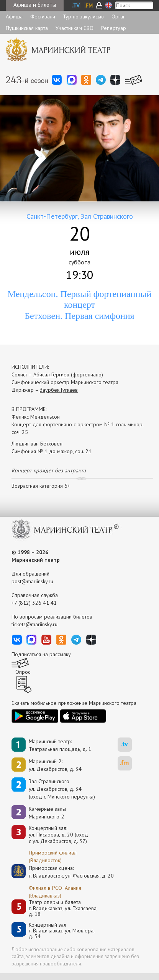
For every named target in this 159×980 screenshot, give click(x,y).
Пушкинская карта (27, 28)
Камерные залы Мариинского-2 (47, 813)
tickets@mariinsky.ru (34, 624)
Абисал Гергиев (51, 375)
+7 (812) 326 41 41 (34, 603)
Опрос (23, 672)
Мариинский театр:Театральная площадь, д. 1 (60, 745)
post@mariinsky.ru (32, 581)
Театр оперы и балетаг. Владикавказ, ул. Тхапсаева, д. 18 (63, 908)
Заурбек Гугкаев (59, 390)
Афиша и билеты (35, 5)
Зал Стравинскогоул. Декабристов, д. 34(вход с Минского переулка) (62, 789)
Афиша (14, 16)
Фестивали (43, 16)
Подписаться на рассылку (41, 654)
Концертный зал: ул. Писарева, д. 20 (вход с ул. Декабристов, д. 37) (58, 835)
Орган (119, 16)
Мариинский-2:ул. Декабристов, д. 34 (55, 765)
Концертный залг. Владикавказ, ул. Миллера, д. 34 (62, 931)
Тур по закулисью (83, 16)
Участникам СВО (75, 28)
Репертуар (114, 28)
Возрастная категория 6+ (41, 486)
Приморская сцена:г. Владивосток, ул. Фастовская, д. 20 (63, 872)
